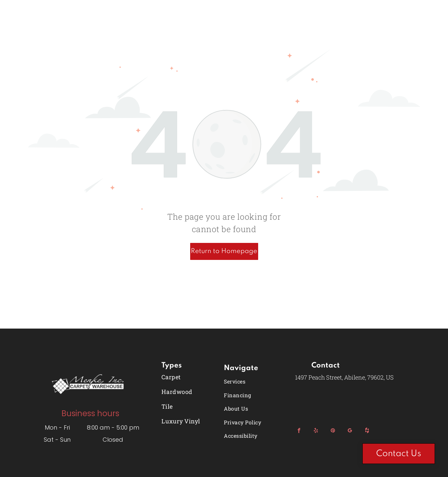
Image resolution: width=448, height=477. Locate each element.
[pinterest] (333, 431)
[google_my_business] (350, 431)
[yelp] (316, 431)
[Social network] (367, 431)
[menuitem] (188, 377)
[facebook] (299, 431)
